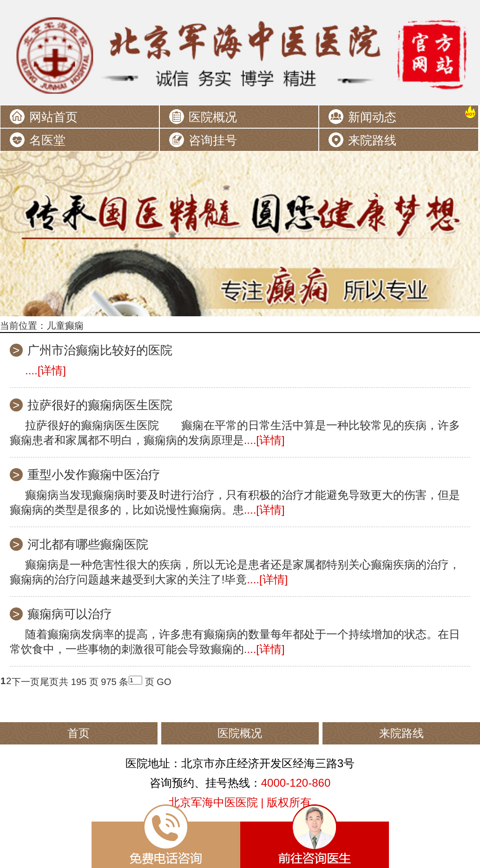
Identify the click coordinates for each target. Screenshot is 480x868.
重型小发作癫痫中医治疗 (94, 475)
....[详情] (46, 370)
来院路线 (372, 140)
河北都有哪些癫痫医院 (88, 544)
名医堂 (47, 140)
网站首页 (53, 117)
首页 (79, 733)
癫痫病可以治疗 (70, 614)
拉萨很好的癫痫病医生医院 (100, 405)
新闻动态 (372, 117)
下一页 (26, 682)
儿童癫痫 (65, 326)
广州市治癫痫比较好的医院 (100, 350)
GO (164, 682)
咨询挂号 (213, 140)
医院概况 (213, 117)
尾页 (49, 682)
